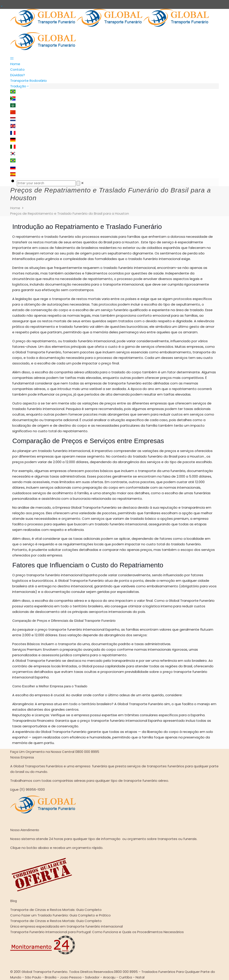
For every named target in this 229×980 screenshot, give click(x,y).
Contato (17, 69)
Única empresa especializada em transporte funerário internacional (66, 926)
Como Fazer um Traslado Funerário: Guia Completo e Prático (60, 915)
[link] (82, 183)
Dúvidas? (18, 75)
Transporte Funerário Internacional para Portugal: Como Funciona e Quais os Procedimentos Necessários (97, 932)
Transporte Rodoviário (29, 81)
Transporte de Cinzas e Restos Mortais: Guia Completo (56, 910)
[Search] (78, 183)
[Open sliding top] (2, 6)
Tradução (20, 86)
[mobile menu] (114, 58)
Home (15, 64)
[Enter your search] (46, 183)
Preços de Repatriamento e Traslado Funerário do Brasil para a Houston (70, 213)
